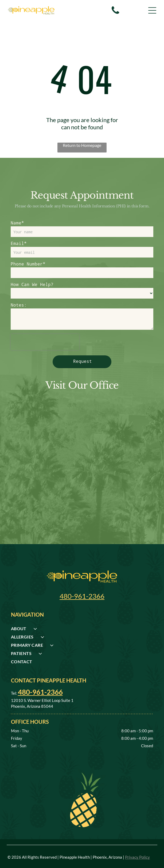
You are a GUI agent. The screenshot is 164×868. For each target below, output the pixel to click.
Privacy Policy (137, 857)
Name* (17, 223)
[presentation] (45, 342)
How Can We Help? (32, 284)
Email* (19, 243)
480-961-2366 (82, 596)
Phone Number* (28, 264)
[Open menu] (152, 10)
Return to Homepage (82, 145)
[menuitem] (82, 630)
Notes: (19, 305)
